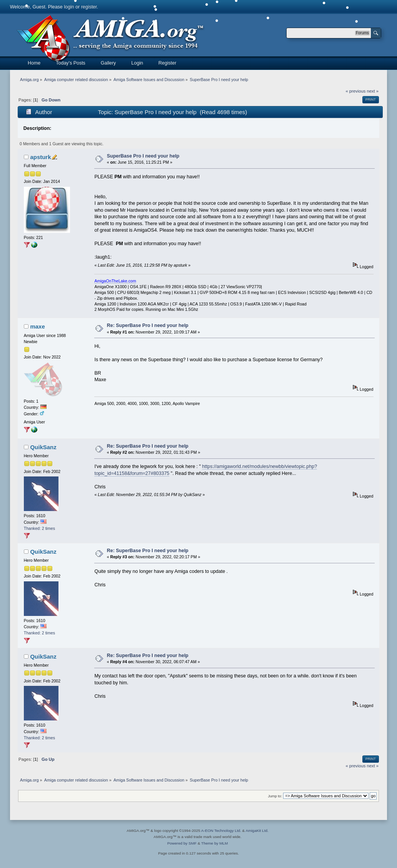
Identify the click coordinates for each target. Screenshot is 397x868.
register (89, 7)
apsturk (40, 157)
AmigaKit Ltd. (257, 831)
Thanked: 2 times (39, 528)
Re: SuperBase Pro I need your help (148, 325)
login (69, 7)
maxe (37, 326)
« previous (356, 91)
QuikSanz (43, 447)
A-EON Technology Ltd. (221, 831)
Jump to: (275, 796)
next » (373, 91)
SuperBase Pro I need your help (143, 156)
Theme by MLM (214, 843)
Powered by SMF (182, 843)
